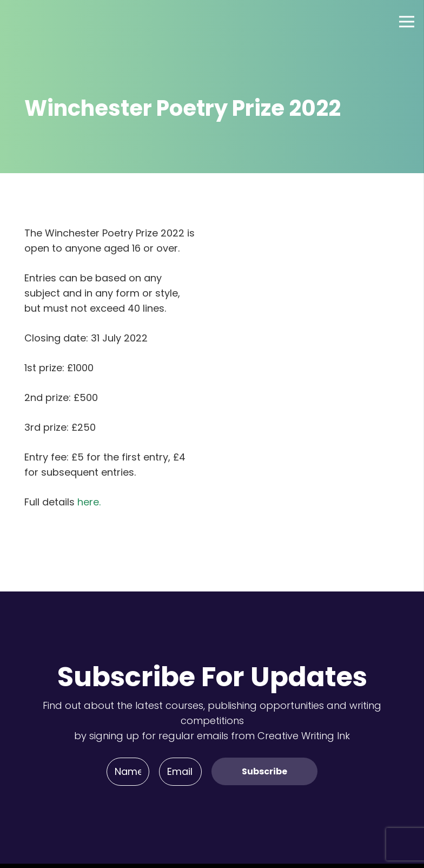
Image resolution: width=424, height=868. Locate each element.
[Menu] (407, 22)
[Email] (180, 772)
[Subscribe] (264, 771)
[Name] (128, 772)
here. (89, 502)
